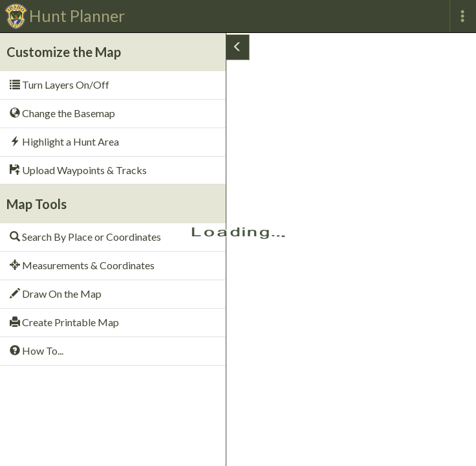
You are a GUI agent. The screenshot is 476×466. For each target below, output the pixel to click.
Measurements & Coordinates (82, 265)
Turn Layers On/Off (59, 84)
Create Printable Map (64, 322)
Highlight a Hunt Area (64, 141)
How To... (37, 350)
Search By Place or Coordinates (85, 237)
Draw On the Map (56, 294)
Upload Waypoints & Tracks (78, 170)
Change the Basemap (62, 113)
